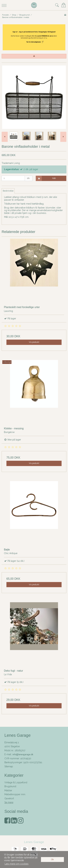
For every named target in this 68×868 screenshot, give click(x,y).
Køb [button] (46, 178)
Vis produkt (34, 342)
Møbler (8, 790)
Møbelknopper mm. (15, 794)
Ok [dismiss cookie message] (52, 859)
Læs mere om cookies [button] (17, 864)
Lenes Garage (34, 842)
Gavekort (9, 798)
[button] (34, 56)
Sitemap (9, 766)
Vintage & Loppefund (16, 782)
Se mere (9, 802)
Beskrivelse (8, 191)
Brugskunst (10, 786)
